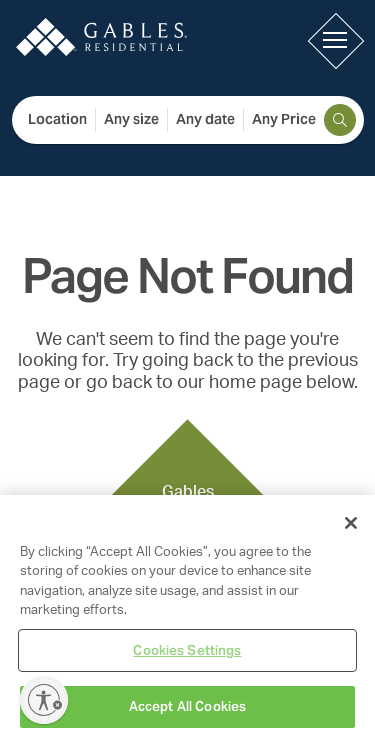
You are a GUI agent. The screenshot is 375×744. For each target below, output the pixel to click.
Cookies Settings (187, 650)
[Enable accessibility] (44, 700)
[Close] (351, 523)
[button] (335, 40)
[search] (340, 120)
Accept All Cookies (187, 706)
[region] (187, 619)
